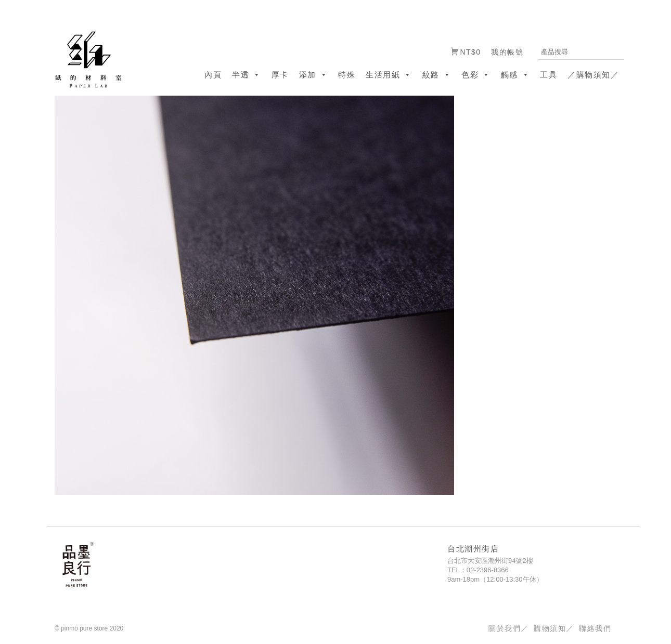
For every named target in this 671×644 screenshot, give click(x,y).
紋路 (437, 75)
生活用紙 (389, 75)
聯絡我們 (595, 628)
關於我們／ (508, 628)
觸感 (515, 75)
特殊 (347, 75)
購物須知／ (554, 628)
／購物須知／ (593, 75)
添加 (314, 75)
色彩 (476, 75)
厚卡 (280, 75)
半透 (247, 75)
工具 (549, 75)
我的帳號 (507, 52)
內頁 (213, 75)
